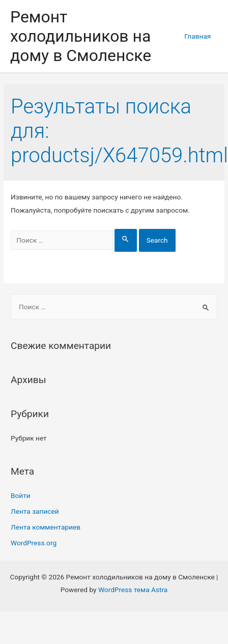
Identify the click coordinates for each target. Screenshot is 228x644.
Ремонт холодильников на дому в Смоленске (81, 36)
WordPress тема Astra (133, 590)
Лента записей (35, 511)
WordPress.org (34, 543)
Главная (197, 36)
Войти (21, 495)
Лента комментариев (46, 527)
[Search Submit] (126, 240)
